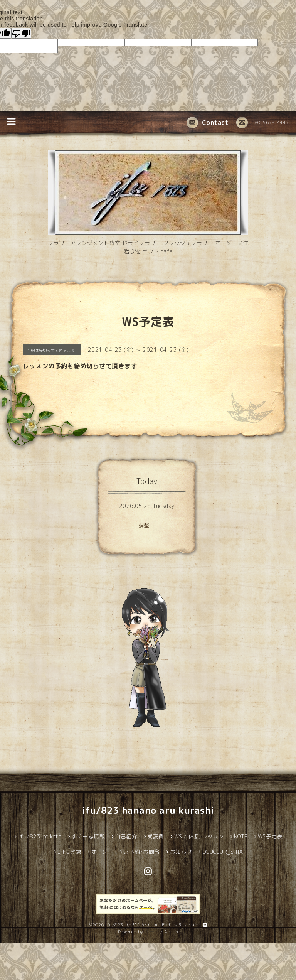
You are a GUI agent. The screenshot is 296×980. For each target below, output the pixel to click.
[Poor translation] (21, 33)
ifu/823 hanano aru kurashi (148, 810)
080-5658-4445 (262, 123)
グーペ (152, 932)
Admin (171, 932)
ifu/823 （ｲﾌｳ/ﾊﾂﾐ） (129, 925)
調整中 (147, 525)
